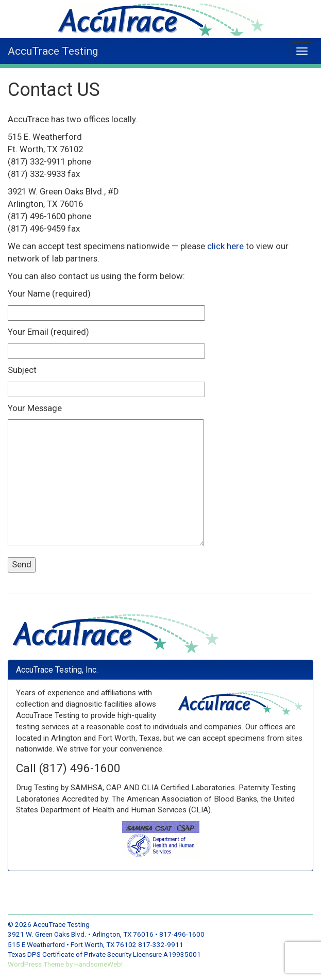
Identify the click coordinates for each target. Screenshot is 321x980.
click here (225, 246)
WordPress (26, 964)
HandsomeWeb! (98, 964)
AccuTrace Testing (53, 51)
